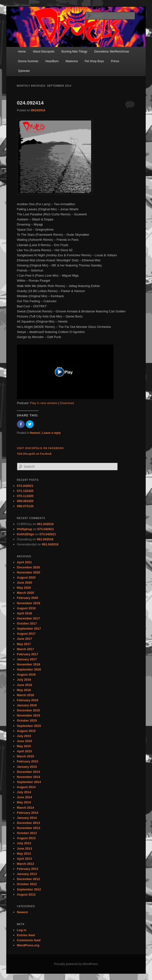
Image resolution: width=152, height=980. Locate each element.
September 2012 (29, 889)
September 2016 (29, 669)
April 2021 (24, 562)
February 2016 (28, 700)
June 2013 (25, 848)
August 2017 (26, 634)
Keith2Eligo (26, 534)
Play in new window (44, 403)
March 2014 (25, 808)
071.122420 (25, 491)
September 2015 (29, 726)
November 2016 (29, 664)
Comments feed (29, 940)
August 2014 (26, 787)
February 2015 (28, 761)
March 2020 (25, 593)
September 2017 (29, 629)
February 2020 (28, 598)
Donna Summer (28, 61)
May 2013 (24, 854)
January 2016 (27, 705)
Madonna (72, 61)
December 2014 (28, 772)
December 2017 (28, 618)
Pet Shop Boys (94, 61)
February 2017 (28, 654)
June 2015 (25, 741)
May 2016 (24, 690)
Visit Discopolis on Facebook (40, 448)
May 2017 (24, 644)
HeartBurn (52, 61)
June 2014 (25, 797)
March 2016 (25, 695)
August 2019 (26, 608)
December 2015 (28, 710)
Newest (35, 433)
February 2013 (28, 869)
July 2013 (24, 843)
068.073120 (25, 506)
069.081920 (25, 501)
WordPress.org (28, 945)
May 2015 (24, 746)
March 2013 (25, 864)
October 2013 (27, 833)
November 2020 (29, 572)
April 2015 (24, 751)
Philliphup (25, 529)
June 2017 (25, 639)
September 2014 (29, 782)
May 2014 (24, 802)
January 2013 (27, 874)
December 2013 (28, 823)
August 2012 (26, 894)
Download (67, 403)
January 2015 (27, 767)
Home (22, 52)
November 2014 (29, 777)
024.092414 (30, 103)
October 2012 (27, 884)
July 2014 (24, 792)
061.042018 (45, 524)
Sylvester (24, 71)
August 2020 (26, 577)
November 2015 (29, 715)
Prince (115, 61)
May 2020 (24, 588)
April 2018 (24, 613)
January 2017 (27, 659)
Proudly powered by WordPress (76, 964)
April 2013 (24, 859)
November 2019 (29, 603)
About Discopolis (44, 52)
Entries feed (26, 935)
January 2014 (27, 818)
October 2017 (27, 623)
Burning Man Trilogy (74, 52)
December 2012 (28, 879)
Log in (22, 930)
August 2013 (26, 838)
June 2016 (25, 685)
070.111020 (25, 496)
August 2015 (26, 731)
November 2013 (29, 828)
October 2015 (27, 720)
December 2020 (28, 567)
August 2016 (26, 675)
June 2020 (25, 583)
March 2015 (25, 756)
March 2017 (25, 649)
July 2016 (24, 680)
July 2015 (24, 736)
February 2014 (28, 813)
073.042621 (25, 486)
